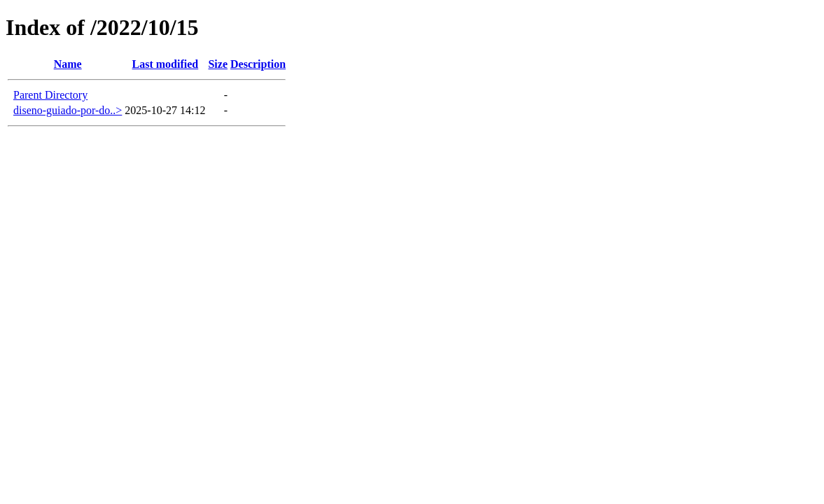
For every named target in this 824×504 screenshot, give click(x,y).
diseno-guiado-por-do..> (68, 110)
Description (258, 64)
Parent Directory (50, 95)
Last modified (166, 64)
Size (218, 64)
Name (68, 64)
